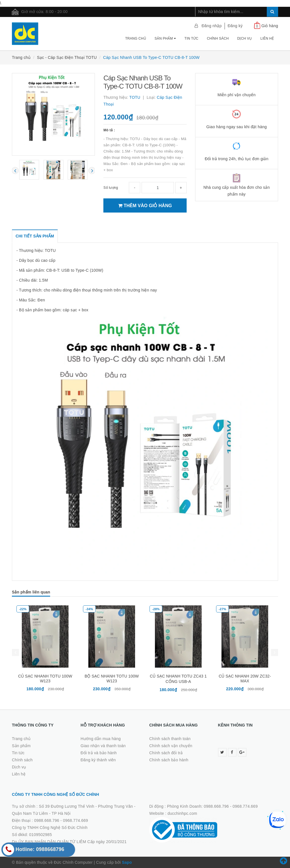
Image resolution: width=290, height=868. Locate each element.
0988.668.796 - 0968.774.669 (61, 820)
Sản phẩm (165, 38)
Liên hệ (267, 38)
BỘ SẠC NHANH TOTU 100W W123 (112, 679)
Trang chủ (136, 38)
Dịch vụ (245, 38)
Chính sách (218, 38)
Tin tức (191, 38)
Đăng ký (235, 26)
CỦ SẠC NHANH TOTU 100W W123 (45, 679)
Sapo (127, 862)
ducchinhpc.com (183, 813)
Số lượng (111, 188)
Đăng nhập (212, 26)
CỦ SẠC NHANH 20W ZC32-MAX (245, 679)
